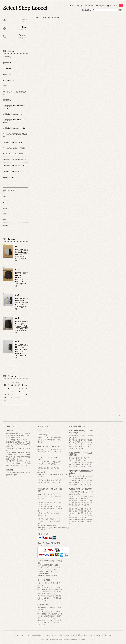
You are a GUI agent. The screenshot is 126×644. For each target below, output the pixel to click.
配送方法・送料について (84, 635)
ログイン (91, 6)
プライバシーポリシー (50, 635)
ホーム (16, 635)
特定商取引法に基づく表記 (103, 635)
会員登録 (102, 6)
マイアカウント (77, 6)
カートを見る (116, 6)
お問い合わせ (37, 635)
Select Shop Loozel (25, 8)
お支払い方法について (67, 635)
